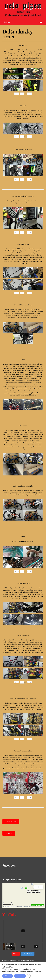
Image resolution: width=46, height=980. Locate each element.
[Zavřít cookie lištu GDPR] (29, 976)
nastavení (37, 971)
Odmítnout (20, 976)
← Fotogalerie (9, 833)
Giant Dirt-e (23, 45)
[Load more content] (16, 954)
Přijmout (8, 976)
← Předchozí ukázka (11, 822)
